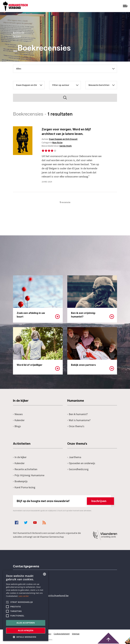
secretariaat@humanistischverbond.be (47, 596)
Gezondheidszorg (78, 469)
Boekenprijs (20, 481)
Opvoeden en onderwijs (81, 463)
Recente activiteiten (25, 469)
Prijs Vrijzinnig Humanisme (29, 475)
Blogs (17, 426)
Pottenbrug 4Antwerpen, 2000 (34, 610)
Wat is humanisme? (79, 420)
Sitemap (76, 634)
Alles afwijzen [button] (26, 630)
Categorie (52, 143)
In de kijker (20, 457)
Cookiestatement (62, 634)
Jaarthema (74, 457)
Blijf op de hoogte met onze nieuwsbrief (64, 501)
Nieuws (18, 414)
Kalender (19, 420)
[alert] (26, 606)
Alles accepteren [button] (26, 623)
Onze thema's (76, 426)
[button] (26, 637)
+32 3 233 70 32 (34, 583)
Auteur (60, 139)
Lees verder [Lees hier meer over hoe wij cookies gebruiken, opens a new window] (24, 596)
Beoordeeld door (57, 146)
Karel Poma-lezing (24, 487)
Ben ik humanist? (78, 414)
